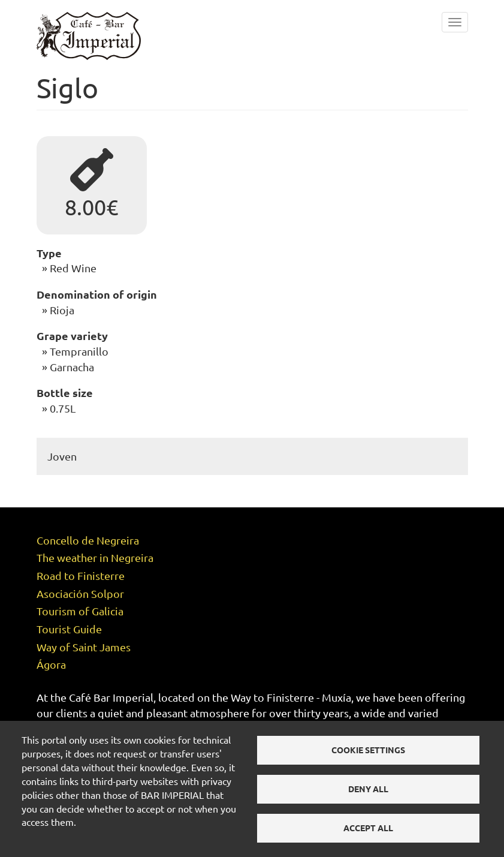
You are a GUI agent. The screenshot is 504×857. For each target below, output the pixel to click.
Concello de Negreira (88, 529)
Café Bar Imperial (111, 686)
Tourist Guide (69, 618)
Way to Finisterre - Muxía (291, 686)
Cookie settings (368, 750)
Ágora (51, 653)
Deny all (368, 789)
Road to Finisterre (81, 565)
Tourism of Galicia (80, 600)
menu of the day (335, 718)
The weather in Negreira (95, 547)
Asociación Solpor (80, 583)
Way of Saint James (84, 636)
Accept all (368, 828)
